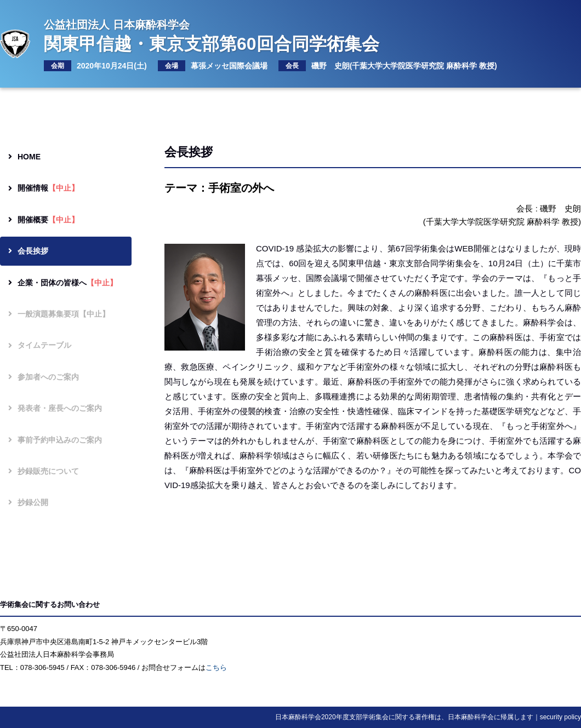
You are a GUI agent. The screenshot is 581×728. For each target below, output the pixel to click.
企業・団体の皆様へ (63, 283)
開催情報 (44, 188)
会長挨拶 (28, 251)
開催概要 (44, 220)
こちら (216, 667)
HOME (24, 157)
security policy (560, 717)
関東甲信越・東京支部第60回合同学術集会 (276, 35)
